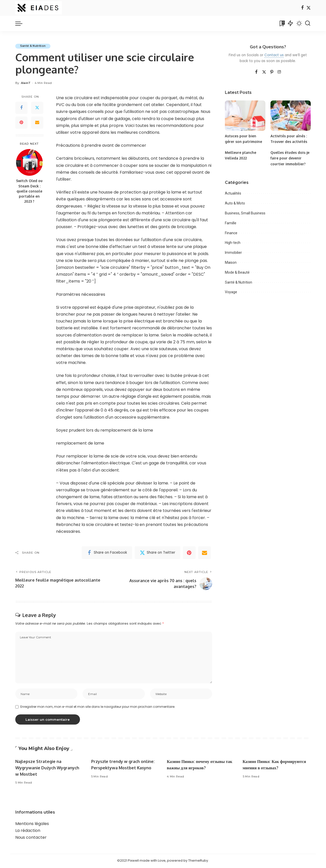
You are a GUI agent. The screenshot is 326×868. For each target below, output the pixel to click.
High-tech (233, 243)
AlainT (26, 83)
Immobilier (233, 253)
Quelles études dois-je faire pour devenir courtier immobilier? (290, 158)
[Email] (37, 123)
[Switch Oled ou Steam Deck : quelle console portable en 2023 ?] (29, 163)
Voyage (231, 292)
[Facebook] (302, 8)
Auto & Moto (235, 203)
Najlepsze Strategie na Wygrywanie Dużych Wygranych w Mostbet (48, 769)
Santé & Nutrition (33, 46)
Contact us (274, 55)
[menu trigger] (21, 23)
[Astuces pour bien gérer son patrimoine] (245, 116)
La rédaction (28, 832)
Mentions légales (32, 825)
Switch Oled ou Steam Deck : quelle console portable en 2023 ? (29, 191)
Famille (231, 223)
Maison (231, 262)
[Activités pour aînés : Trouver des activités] (291, 116)
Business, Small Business (245, 213)
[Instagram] (279, 72)
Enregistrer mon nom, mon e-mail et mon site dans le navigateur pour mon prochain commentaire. (98, 708)
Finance (231, 233)
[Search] (308, 23)
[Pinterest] (21, 123)
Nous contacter (31, 838)
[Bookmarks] (282, 23)
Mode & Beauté (237, 272)
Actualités (233, 193)
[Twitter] (309, 8)
